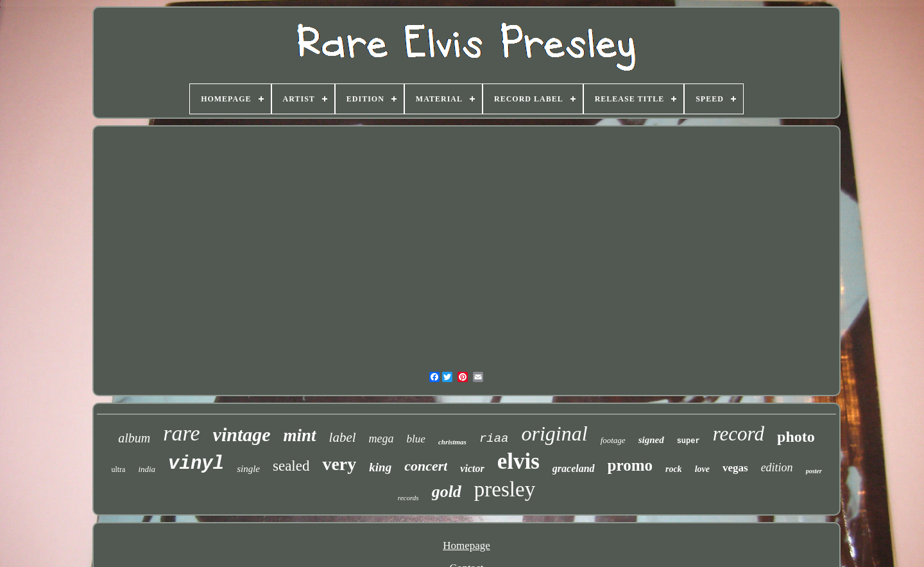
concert (426, 466)
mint (300, 435)
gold (447, 492)
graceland (574, 468)
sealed (291, 466)
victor (472, 468)
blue (416, 439)
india (147, 469)
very (339, 464)
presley (505, 489)
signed (651, 440)
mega (381, 439)
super (689, 441)
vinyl (196, 464)
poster (814, 471)
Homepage (466, 545)
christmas (452, 442)
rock (674, 469)
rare (181, 433)
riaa (494, 439)
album (134, 438)
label (343, 437)
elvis (518, 461)
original (555, 433)
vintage (242, 434)
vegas (735, 468)
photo (796, 437)
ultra (118, 469)
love (702, 469)
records (408, 498)
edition (777, 467)
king (380, 467)
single (248, 469)
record (739, 434)
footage (613, 440)
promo (630, 465)
